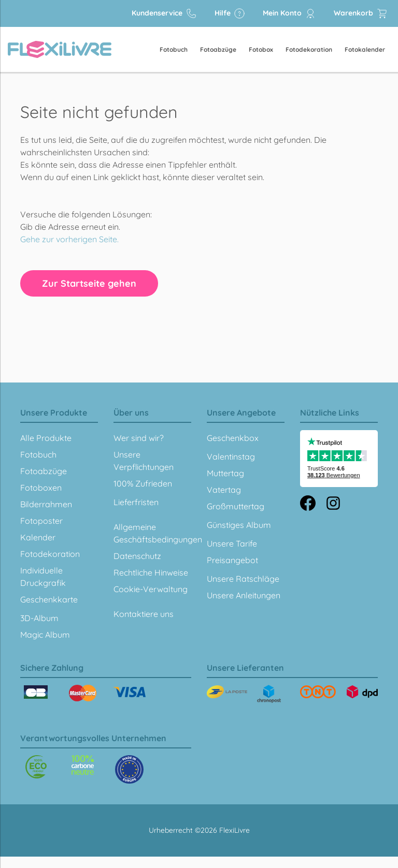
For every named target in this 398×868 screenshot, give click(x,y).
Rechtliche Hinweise (151, 572)
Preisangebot (232, 560)
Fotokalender (365, 49)
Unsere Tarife (232, 543)
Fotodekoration (309, 49)
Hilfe (230, 13)
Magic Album (45, 635)
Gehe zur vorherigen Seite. (69, 239)
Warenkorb (361, 13)
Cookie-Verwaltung (151, 589)
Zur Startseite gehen (89, 283)
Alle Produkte (46, 438)
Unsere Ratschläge (243, 579)
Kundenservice (164, 13)
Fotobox (261, 49)
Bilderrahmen (46, 504)
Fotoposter (41, 521)
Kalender (38, 537)
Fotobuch (174, 49)
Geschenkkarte (49, 599)
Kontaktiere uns (144, 614)
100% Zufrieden (143, 483)
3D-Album (39, 618)
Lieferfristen (136, 502)
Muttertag (225, 473)
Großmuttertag (236, 506)
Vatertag (224, 490)
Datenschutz (137, 556)
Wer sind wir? (139, 438)
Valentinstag (231, 457)
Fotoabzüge (218, 49)
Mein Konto (289, 13)
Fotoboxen (41, 488)
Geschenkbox (233, 438)
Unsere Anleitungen (244, 595)
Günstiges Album (239, 525)
